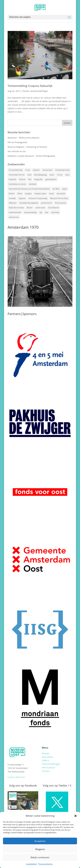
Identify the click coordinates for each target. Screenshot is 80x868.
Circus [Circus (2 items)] (60, 175)
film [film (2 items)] (30, 179)
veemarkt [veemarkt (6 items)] (55, 212)
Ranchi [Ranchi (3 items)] (30, 208)
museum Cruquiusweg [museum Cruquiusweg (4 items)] (38, 198)
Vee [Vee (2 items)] (47, 212)
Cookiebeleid (31, 864)
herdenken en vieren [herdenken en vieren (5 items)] (17, 184)
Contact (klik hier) (16, 777)
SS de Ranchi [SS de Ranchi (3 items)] (54, 208)
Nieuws (46, 753)
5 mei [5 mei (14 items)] (28, 170)
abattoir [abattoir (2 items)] (36, 170)
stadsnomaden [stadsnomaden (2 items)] (15, 212)
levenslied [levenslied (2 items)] (61, 194)
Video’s (45, 760)
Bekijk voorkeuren (40, 857)
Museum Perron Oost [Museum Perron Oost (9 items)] (59, 198)
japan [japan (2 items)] (65, 189)
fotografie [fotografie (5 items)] (38, 179)
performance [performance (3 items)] (46, 203)
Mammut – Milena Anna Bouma (23, 138)
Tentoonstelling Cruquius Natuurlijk (30, 86)
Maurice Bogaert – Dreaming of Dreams (27, 147)
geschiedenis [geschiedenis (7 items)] (51, 179)
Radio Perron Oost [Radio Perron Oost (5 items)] (16, 208)
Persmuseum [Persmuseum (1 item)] (60, 203)
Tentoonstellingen (51, 764)
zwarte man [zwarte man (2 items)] (14, 217)
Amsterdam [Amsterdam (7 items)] (47, 170)
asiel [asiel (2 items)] (29, 175)
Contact (46, 771)
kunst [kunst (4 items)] (51, 194)
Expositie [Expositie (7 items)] (13, 179)
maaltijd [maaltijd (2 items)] (12, 198)
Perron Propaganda (17, 142)
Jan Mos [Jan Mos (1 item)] (56, 189)
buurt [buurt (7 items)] (52, 175)
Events (26, 91)
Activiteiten (47, 757)
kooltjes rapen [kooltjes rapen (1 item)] (40, 194)
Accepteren (40, 841)
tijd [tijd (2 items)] (41, 212)
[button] (76, 816)
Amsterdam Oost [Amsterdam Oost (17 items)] (62, 170)
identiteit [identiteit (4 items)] (33, 184)
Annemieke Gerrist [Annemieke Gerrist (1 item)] (17, 175)
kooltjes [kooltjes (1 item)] (28, 194)
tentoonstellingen (39, 91)
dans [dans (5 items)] (67, 175)
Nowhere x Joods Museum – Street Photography (31, 156)
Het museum (48, 767)
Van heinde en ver (17, 151)
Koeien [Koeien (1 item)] (12, 194)
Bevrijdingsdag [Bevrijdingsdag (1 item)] (41, 175)
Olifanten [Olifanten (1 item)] (13, 203)
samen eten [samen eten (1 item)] (40, 208)
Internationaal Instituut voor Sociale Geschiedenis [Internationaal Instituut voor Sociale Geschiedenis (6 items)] (29, 189)
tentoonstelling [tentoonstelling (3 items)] (30, 212)
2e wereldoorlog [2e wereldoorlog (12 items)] (16, 170)
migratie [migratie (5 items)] (22, 198)
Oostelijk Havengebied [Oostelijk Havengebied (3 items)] (29, 203)
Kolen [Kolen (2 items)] (20, 194)
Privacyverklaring (45, 864)
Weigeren (40, 849)
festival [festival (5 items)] (22, 179)
